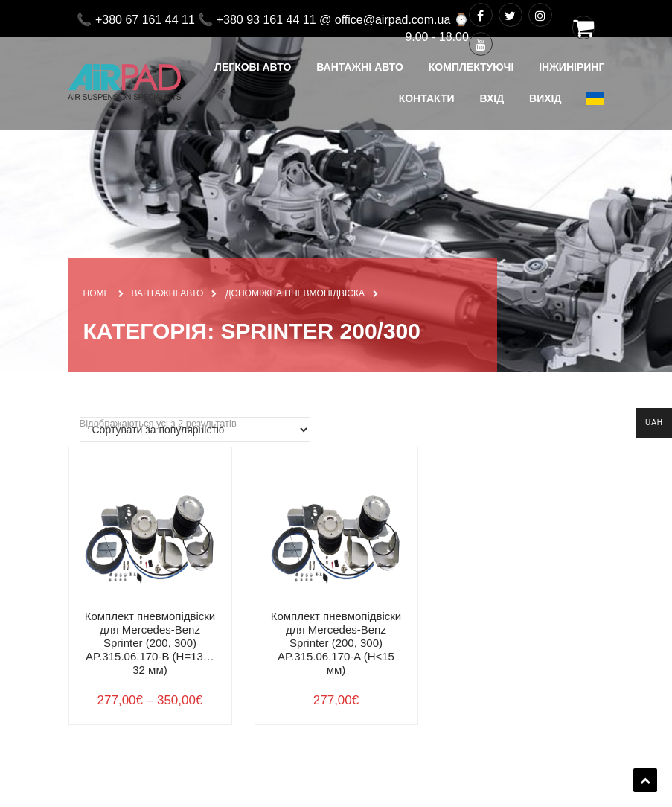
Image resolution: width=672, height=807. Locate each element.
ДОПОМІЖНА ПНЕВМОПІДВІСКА (295, 293)
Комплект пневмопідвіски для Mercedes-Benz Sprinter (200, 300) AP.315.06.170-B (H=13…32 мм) (150, 643)
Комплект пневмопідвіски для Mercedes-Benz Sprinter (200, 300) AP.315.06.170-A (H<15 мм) (336, 643)
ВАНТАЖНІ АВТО (168, 293)
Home (97, 293)
